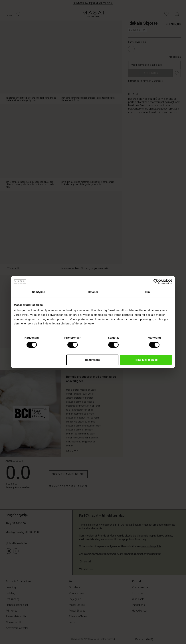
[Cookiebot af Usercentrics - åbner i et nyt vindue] (156, 281)
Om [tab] (147, 292)
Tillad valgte (92, 360)
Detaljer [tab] (93, 292)
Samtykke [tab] (39, 292)
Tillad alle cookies (146, 360)
